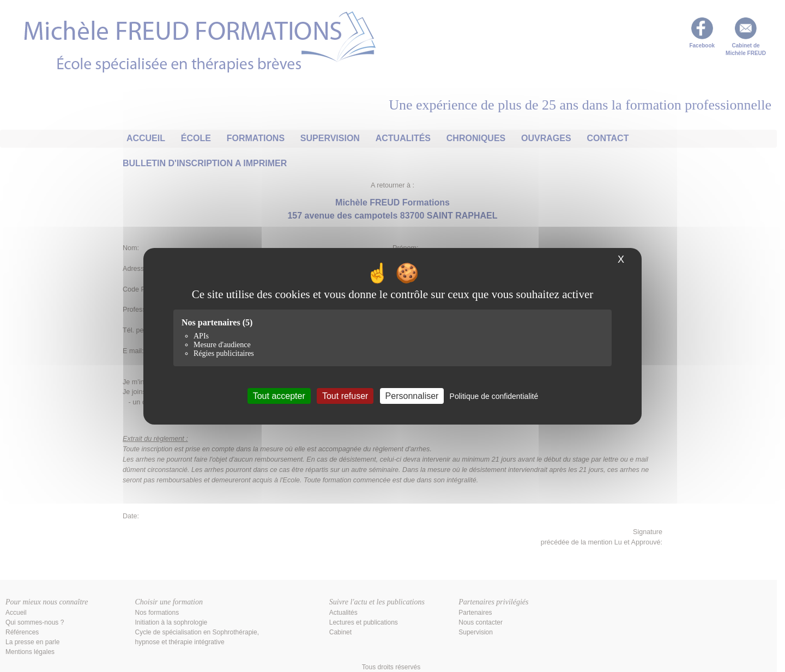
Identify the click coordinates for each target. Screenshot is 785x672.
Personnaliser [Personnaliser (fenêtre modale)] (412, 395)
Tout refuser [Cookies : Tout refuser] (345, 395)
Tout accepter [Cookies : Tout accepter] (279, 395)
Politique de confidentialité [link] (494, 396)
